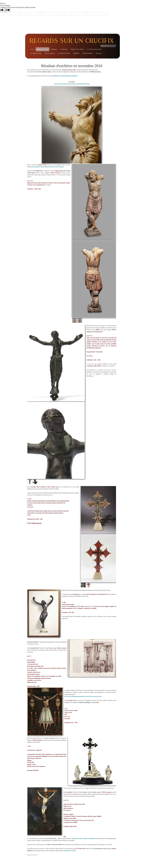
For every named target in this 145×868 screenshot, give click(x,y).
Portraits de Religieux (87, 53)
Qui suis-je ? (99, 53)
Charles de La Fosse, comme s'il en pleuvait (83, 838)
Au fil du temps (64, 49)
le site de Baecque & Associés (68, 851)
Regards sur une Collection (77, 49)
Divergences (54, 49)
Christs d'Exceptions (50, 53)
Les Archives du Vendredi (64, 53)
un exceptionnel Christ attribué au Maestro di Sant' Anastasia (48, 167)
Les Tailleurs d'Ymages (36, 53)
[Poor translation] (7, 10)
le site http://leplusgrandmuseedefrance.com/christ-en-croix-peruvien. (84, 696)
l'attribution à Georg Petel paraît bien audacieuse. (65, 76)
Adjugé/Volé (76, 53)
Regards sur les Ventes (42, 49)
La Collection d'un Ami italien (94, 49)
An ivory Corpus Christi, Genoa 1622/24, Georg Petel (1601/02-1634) (72, 84)
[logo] (72, 41)
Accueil (32, 49)
